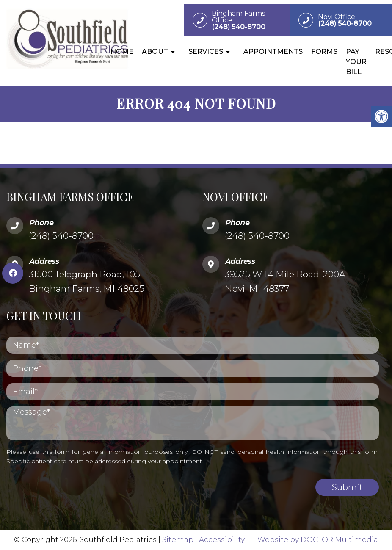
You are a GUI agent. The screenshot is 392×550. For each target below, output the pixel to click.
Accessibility (222, 539)
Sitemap (178, 539)
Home (122, 51)
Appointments (273, 51)
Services (206, 51)
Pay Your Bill (356, 62)
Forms (324, 51)
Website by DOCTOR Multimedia (318, 539)
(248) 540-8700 (61, 236)
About (155, 51)
